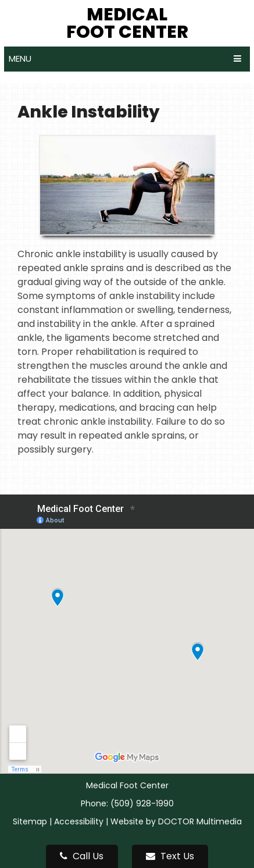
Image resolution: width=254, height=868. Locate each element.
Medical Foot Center (127, 23)
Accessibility (79, 821)
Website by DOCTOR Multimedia (176, 821)
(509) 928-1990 (142, 803)
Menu (20, 58)
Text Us (170, 856)
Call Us (82, 856)
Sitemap (30, 821)
